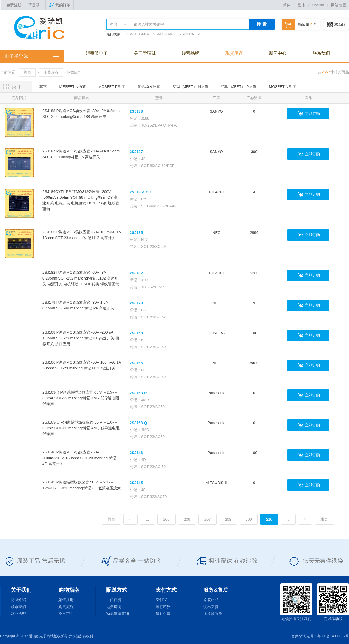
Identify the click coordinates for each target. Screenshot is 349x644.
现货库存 (234, 53)
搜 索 (261, 24)
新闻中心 (278, 53)
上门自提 (114, 600)
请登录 (34, 5)
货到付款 (163, 614)
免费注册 (14, 5)
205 (166, 519)
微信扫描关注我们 (296, 602)
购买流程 (66, 607)
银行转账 (163, 607)
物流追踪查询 (117, 614)
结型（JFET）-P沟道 (239, 87)
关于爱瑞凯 (145, 53)
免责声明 (66, 614)
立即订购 (312, 114)
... (148, 519)
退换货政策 (213, 614)
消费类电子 (97, 53)
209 (249, 519)
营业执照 (18, 614)
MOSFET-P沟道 (112, 87)
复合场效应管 (149, 87)
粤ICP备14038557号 (333, 636)
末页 (324, 519)
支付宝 (161, 600)
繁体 (301, 5)
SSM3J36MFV (164, 34)
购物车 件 (300, 25)
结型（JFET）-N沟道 (191, 87)
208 (228, 519)
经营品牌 (190, 53)
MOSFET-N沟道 (283, 87)
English (318, 5)
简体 (287, 5)
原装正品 (211, 600)
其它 (43, 87)
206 (187, 519)
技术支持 (211, 607)
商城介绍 (18, 600)
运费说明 (114, 607)
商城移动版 (333, 602)
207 (208, 519)
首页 (27, 72)
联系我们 (321, 53)
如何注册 (66, 600)
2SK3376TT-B (190, 34)
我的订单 (60, 5)
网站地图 (339, 5)
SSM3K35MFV (138, 34)
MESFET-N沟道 (72, 87)
